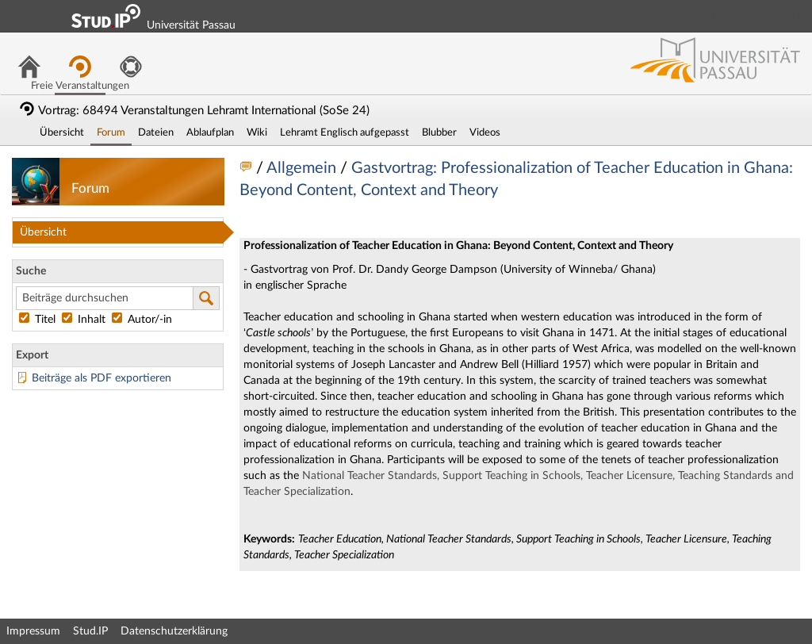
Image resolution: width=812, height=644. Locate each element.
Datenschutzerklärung (174, 631)
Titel (39, 320)
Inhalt (85, 320)
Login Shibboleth (711, 16)
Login (793, 16)
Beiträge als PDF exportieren (101, 378)
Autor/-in (142, 320)
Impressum (33, 631)
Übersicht (43, 232)
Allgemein (303, 168)
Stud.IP (90, 631)
